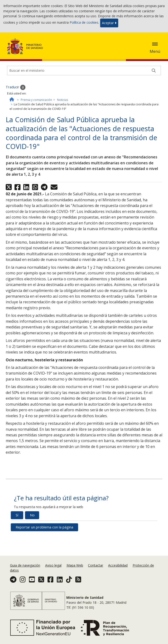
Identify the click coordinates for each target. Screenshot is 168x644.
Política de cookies (84, 23)
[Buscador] (84, 71)
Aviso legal (53, 565)
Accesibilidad (118, 565)
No (32, 515)
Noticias (62, 100)
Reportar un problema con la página (44, 527)
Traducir (16, 87)
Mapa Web (75, 565)
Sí (17, 515)
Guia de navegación (25, 565)
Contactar (96, 565)
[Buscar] (154, 71)
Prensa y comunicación (36, 100)
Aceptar (109, 23)
